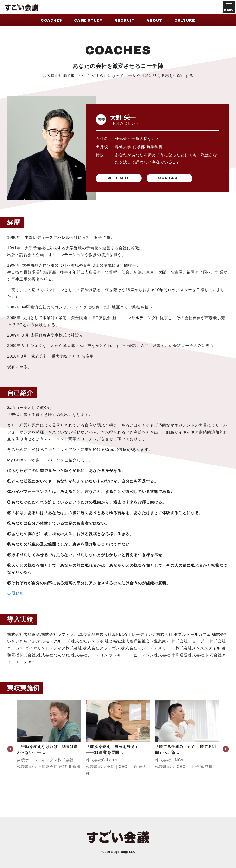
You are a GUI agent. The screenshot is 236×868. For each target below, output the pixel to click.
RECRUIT (124, 20)
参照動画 (15, 593)
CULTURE (185, 20)
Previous (10, 749)
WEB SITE (119, 178)
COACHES (52, 20)
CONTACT (169, 178)
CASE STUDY (88, 20)
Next (226, 749)
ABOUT (154, 20)
